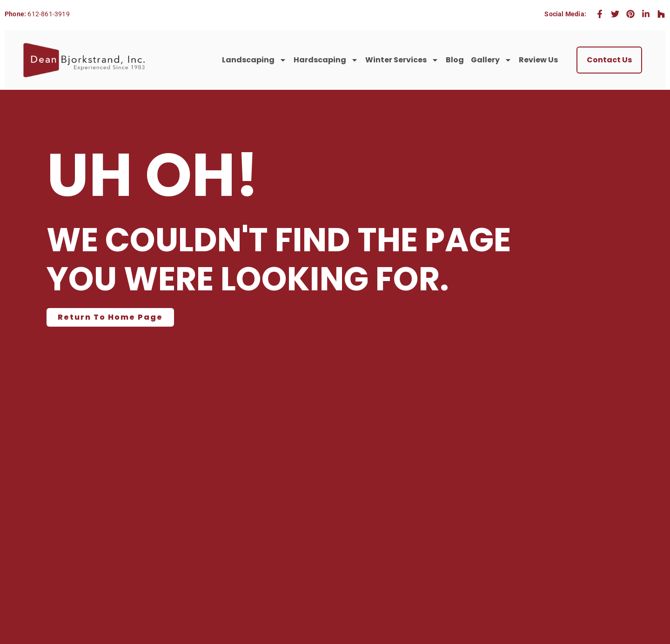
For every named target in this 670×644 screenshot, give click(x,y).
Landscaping (254, 60)
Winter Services (402, 60)
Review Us (538, 60)
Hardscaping (326, 60)
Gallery (491, 60)
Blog (455, 60)
